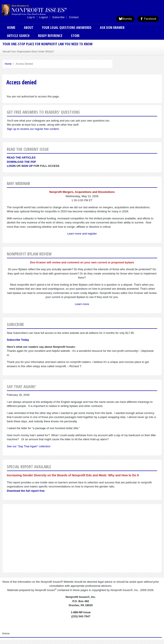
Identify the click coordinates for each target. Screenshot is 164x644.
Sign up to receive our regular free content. (33, 129)
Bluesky (125, 19)
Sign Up (27, 166)
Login (11, 166)
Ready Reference (50, 36)
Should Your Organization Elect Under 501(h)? (28, 51)
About (29, 28)
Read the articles (21, 158)
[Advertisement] (82, 538)
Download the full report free (26, 491)
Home (11, 28)
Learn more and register (82, 234)
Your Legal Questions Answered (67, 28)
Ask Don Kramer (112, 28)
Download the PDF (21, 162)
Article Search (18, 36)
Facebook (148, 19)
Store (75, 36)
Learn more (82, 304)
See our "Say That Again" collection (29, 446)
